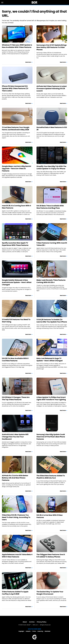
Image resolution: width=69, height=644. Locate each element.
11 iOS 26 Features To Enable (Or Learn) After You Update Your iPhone (52, 321)
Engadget (21, 631)
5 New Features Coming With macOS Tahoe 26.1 (52, 244)
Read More (28, 62)
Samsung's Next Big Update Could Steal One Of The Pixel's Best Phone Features (51, 437)
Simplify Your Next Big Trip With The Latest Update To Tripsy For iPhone (51, 167)
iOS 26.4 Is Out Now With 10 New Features (50, 516)
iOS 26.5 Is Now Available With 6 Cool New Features (15, 360)
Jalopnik (28, 631)
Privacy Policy (42, 622)
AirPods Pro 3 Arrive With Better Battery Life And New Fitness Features (15, 478)
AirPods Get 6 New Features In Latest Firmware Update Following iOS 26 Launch (52, 89)
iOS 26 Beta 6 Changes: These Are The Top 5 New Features (16, 398)
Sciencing (40, 631)
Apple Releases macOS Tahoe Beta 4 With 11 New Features (17, 556)
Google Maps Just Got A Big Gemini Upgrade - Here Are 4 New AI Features (16, 169)
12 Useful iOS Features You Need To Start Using (16, 321)
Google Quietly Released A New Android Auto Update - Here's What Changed (17, 282)
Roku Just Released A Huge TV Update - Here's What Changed (50, 360)
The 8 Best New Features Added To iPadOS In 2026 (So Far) (51, 477)
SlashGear (48, 631)
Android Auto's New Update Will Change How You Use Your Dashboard (15, 437)
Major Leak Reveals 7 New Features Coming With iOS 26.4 (51, 281)
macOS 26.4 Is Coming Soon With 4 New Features (16, 207)
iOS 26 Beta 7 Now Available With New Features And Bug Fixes (50, 207)
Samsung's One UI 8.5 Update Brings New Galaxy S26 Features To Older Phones (52, 47)
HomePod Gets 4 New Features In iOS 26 (52, 128)
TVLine (34, 631)
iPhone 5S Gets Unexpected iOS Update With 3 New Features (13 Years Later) (15, 88)
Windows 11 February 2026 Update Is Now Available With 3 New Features (17, 46)
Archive (32, 622)
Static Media (27, 625)
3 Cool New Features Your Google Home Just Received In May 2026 (16, 128)
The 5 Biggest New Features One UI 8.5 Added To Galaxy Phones (51, 556)
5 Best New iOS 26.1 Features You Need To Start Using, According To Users (16, 517)
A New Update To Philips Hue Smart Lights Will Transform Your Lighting (51, 398)
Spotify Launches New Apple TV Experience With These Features (15, 244)
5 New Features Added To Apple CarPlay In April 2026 (15, 593)
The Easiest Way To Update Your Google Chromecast (50, 593)
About (25, 622)
